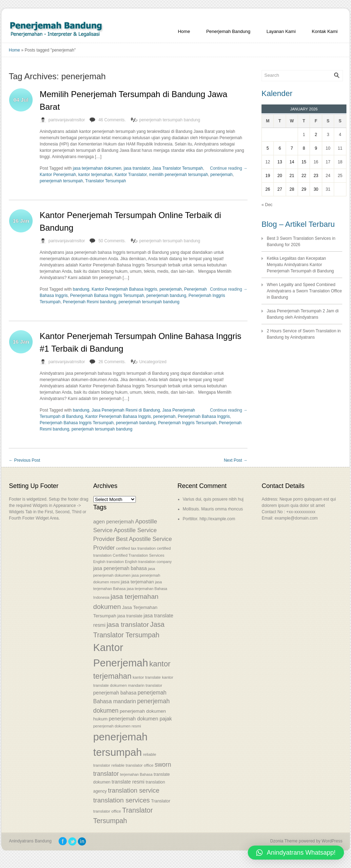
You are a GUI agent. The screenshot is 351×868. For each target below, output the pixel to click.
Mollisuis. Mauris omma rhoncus (213, 509)
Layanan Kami (281, 31)
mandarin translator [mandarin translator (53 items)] (145, 685)
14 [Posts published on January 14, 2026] (292, 162)
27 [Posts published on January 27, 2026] (280, 189)
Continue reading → (229, 168)
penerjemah (221, 175)
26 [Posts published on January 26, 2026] (268, 189)
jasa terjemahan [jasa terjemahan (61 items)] (137, 582)
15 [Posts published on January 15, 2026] (304, 162)
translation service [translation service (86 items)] (134, 791)
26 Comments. (112, 362)
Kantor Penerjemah (58, 175)
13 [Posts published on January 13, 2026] (280, 162)
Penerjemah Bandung (228, 31)
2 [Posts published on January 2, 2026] (316, 135)
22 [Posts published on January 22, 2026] (304, 176)
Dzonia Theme (284, 841)
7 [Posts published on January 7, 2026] (292, 148)
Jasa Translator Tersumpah (178, 168)
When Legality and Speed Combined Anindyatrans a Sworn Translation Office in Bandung (304, 291)
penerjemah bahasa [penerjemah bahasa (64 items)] (115, 693)
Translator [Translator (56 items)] (161, 801)
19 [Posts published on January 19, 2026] (268, 176)
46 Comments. (112, 120)
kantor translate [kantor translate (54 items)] (147, 677)
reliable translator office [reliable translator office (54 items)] (132, 765)
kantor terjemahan (95, 175)
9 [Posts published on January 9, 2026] (316, 148)
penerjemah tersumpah (61, 181)
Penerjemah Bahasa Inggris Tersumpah (107, 296)
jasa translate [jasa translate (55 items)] (130, 616)
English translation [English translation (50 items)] (109, 562)
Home (184, 31)
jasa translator (137, 168)
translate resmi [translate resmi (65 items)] (128, 782)
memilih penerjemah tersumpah (179, 175)
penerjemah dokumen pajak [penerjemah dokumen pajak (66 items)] (140, 719)
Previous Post (24, 460)
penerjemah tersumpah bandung (170, 120)
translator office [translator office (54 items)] (107, 811)
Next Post (236, 460)
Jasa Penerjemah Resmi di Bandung (126, 410)
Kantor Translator (130, 175)
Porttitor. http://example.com (209, 519)
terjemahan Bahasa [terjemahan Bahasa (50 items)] (136, 774)
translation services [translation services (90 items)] (122, 800)
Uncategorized (153, 362)
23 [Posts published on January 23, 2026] (316, 176)
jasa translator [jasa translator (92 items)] (128, 625)
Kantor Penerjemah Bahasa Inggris (124, 289)
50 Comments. (112, 241)
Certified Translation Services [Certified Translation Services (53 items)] (138, 555)
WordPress (332, 841)
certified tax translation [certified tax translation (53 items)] (136, 548)
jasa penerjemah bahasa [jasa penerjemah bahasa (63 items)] (120, 568)
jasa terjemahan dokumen (97, 168)
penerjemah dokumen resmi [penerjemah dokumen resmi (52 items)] (117, 726)
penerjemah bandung (166, 296)
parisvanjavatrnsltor (67, 120)
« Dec (267, 205)
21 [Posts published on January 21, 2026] (292, 176)
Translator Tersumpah (106, 181)
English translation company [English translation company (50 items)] (148, 562)
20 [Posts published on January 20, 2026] (280, 176)
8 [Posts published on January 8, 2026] (304, 148)
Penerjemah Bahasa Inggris (204, 416)
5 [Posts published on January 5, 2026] (268, 148)
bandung (81, 289)
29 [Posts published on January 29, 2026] (304, 189)
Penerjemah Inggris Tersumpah (187, 423)
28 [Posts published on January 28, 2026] (292, 189)
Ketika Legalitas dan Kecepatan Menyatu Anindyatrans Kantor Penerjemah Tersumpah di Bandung (300, 265)
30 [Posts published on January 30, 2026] (316, 189)
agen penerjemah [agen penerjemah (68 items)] (114, 521)
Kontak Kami (325, 31)
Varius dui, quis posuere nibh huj (213, 499)
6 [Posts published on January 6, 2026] (280, 148)
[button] (296, 853)
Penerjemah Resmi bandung (90, 302)
